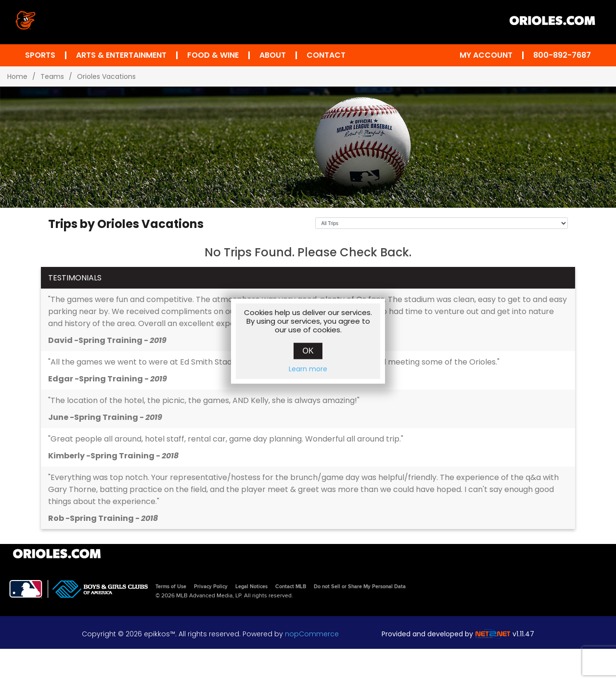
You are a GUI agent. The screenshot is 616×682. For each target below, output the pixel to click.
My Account (486, 55)
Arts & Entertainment (121, 55)
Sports (40, 55)
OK (308, 350)
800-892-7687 (562, 55)
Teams (52, 76)
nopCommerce (312, 634)
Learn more (308, 368)
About (273, 55)
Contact (326, 55)
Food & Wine (213, 55)
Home (17, 76)
